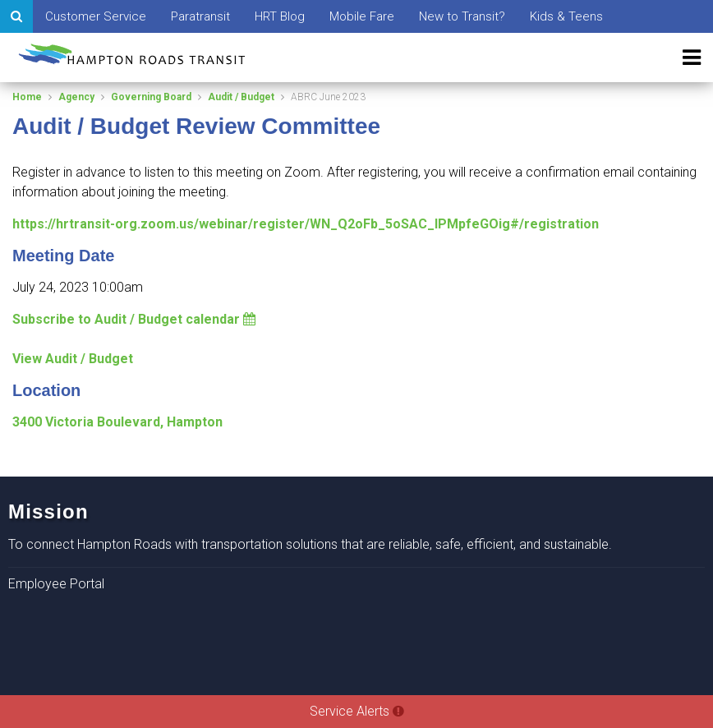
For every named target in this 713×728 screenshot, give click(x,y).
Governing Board (151, 97)
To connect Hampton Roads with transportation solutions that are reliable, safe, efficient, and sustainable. (310, 544)
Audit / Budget (241, 97)
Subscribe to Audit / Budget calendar (134, 319)
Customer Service (96, 16)
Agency (76, 97)
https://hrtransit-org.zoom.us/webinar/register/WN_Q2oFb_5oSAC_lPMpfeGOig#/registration (306, 224)
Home (27, 97)
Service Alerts (357, 711)
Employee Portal (56, 584)
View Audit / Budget (73, 359)
